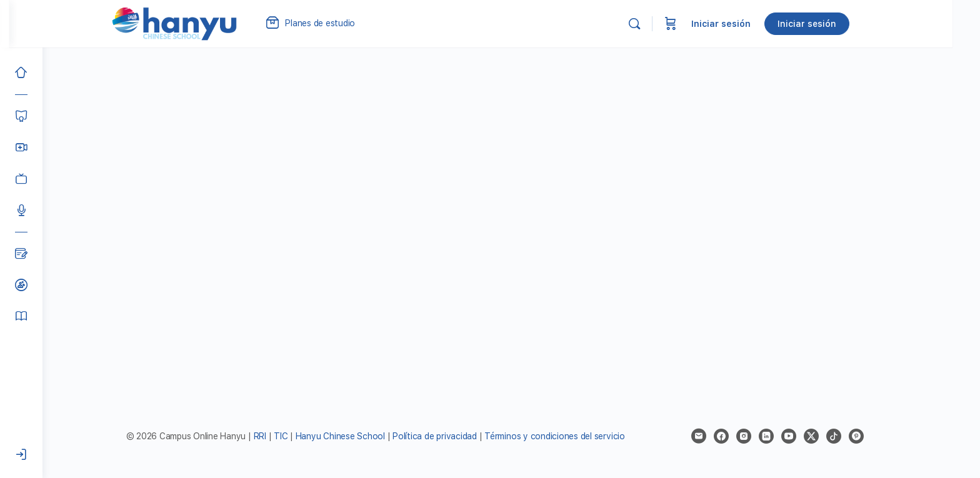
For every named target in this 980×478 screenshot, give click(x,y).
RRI (276, 436)
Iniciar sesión (752, 24)
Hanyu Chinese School (357, 436)
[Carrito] (701, 24)
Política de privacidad (452, 436)
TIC (299, 436)
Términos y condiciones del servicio (572, 436)
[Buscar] (665, 24)
